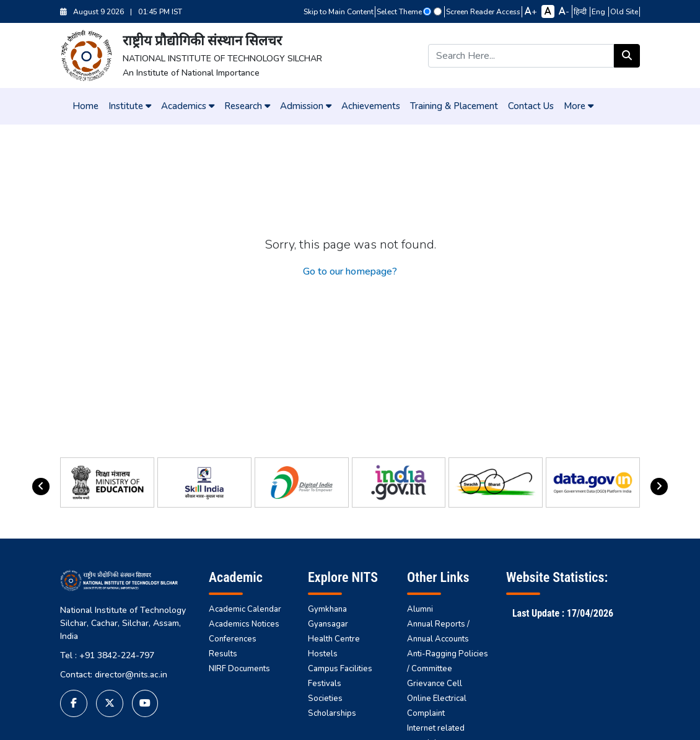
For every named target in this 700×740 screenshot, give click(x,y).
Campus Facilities (340, 669)
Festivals (325, 684)
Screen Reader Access (483, 12)
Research (247, 106)
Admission (306, 106)
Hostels (323, 654)
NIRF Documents (239, 669)
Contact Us (531, 106)
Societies (325, 698)
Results (223, 654)
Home (85, 106)
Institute (130, 106)
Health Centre (334, 639)
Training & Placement (454, 106)
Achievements (371, 106)
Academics (188, 106)
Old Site (624, 12)
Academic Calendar (245, 609)
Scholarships (332, 713)
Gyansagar (328, 624)
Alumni (420, 609)
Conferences (233, 639)
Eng (599, 12)
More (579, 106)
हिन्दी (581, 12)
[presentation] (41, 487)
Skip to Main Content (339, 12)
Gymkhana (327, 609)
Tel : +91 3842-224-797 (107, 655)
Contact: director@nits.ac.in (114, 675)
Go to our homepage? (350, 271)
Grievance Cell (435, 684)
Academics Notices (244, 624)
